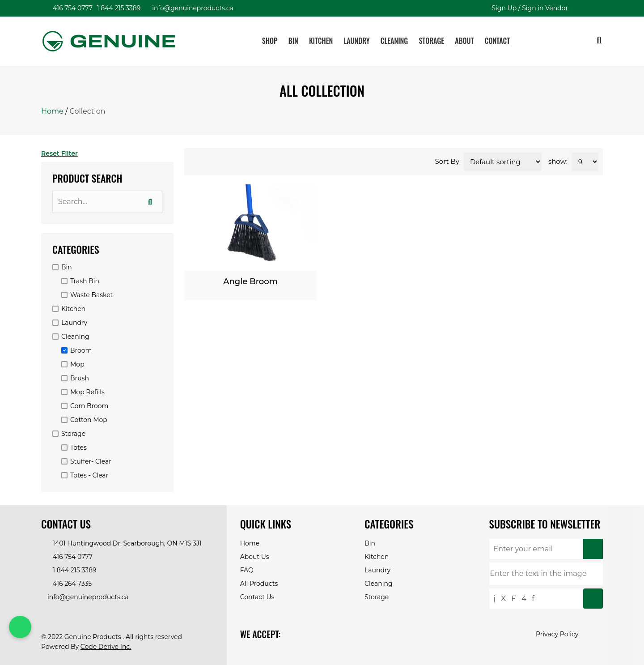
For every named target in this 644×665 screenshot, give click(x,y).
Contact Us (257, 597)
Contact (497, 41)
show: (558, 161)
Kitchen (321, 41)
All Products (259, 584)
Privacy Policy (557, 634)
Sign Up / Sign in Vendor (528, 8)
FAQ (247, 570)
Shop (270, 41)
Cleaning (394, 41)
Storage (431, 41)
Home (52, 111)
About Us (255, 557)
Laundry (357, 41)
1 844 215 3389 (118, 8)
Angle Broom (250, 281)
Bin (293, 41)
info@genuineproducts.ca (191, 8)
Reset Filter (60, 153)
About (464, 41)
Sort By (447, 161)
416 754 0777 (71, 8)
